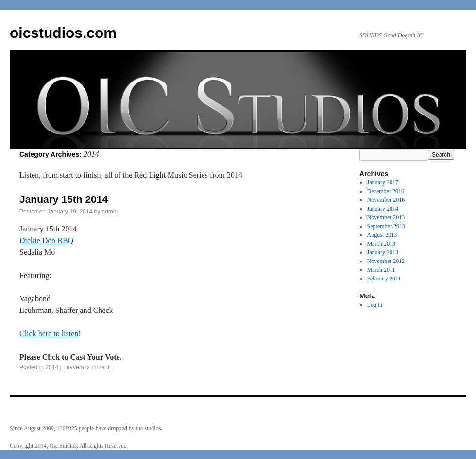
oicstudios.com (63, 33)
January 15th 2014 (64, 199)
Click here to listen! (50, 334)
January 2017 (383, 182)
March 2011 (381, 270)
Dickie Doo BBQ (46, 240)
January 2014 (383, 209)
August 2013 (382, 235)
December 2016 (386, 191)
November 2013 (386, 217)
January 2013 (383, 252)
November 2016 (386, 200)
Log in (375, 305)
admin (110, 212)
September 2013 (386, 226)
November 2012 (386, 261)
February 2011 (384, 279)
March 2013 (381, 244)
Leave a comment (86, 367)
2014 (52, 367)
